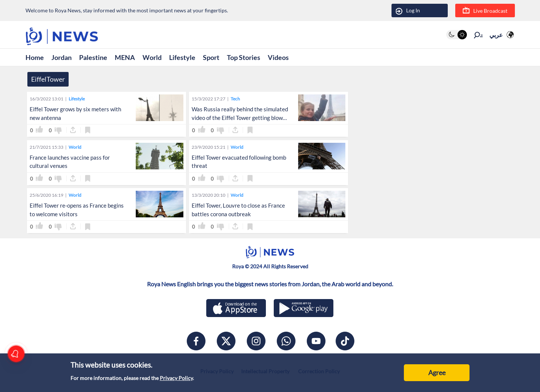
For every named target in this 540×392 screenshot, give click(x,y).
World (152, 57)
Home (35, 57)
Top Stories (244, 57)
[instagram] (256, 341)
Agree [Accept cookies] (437, 373)
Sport (211, 57)
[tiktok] (345, 341)
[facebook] (196, 341)
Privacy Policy (176, 378)
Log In (408, 11)
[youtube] (316, 341)
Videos (278, 57)
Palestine (93, 57)
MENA (125, 57)
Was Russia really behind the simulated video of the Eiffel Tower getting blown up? (240, 118)
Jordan (61, 57)
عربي (496, 35)
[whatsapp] (286, 341)
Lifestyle (182, 57)
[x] (226, 341)
